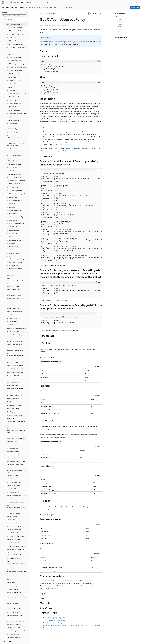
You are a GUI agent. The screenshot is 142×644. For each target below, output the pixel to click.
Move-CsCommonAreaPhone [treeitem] (15, 392)
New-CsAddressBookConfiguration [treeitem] (16, 425)
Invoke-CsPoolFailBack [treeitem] (13, 359)
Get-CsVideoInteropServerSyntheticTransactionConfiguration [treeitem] (16, 143)
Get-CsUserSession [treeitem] (12, 123)
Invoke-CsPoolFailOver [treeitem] (13, 362)
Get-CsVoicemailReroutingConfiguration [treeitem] (16, 160)
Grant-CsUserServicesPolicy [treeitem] (14, 262)
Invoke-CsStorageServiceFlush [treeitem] (15, 372)
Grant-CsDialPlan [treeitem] (11, 214)
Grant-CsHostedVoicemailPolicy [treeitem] (15, 223)
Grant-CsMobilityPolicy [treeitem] (13, 233)
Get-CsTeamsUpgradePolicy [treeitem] (14, 24)
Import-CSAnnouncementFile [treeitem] (15, 272)
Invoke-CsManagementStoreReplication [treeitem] (15, 355)
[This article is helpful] (130, 37)
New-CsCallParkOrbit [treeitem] (12, 479)
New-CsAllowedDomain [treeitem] (13, 445)
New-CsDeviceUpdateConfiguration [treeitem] (16, 546)
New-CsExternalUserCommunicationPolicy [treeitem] (16, 598)
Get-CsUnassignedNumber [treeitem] (14, 80)
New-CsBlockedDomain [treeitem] (13, 476)
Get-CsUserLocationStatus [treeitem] (14, 103)
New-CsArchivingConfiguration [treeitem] (15, 455)
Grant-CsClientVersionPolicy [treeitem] (14, 207)
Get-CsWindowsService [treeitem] (13, 187)
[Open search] (133, 2)
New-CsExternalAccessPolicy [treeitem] (14, 592)
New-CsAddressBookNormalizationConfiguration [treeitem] (16, 430)
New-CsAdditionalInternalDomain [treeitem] (16, 422)
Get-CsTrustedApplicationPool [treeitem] (15, 70)
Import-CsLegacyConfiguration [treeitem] (15, 298)
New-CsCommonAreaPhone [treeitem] (14, 530)
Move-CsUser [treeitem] (10, 418)
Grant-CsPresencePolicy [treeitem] (13, 247)
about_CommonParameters (48, 588)
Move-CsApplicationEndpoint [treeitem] (15, 389)
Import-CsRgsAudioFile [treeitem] (13, 308)
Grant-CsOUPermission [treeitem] (13, 237)
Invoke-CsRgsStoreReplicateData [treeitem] (16, 369)
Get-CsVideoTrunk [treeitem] (12, 149)
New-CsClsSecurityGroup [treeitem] (14, 526)
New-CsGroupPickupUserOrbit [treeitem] (15, 615)
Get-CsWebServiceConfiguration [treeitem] (15, 184)
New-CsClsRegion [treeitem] (11, 520)
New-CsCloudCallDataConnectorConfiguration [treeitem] (16, 508)
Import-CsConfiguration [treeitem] (13, 286)
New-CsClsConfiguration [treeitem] (13, 513)
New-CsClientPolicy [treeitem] (12, 489)
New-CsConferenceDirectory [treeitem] (14, 533)
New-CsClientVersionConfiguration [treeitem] (16, 495)
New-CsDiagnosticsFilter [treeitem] (13, 558)
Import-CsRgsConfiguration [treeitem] (14, 312)
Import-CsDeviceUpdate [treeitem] (13, 290)
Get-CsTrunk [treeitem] (10, 54)
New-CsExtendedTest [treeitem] (12, 589)
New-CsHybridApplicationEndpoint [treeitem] (16, 631)
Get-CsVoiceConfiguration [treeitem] (14, 155)
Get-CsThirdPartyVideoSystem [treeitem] (15, 44)
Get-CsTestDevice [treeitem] (11, 37)
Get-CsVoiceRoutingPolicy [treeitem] (14, 174)
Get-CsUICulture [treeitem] (11, 77)
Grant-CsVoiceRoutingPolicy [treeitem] (14, 269)
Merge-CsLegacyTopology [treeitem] (14, 382)
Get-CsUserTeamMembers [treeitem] (14, 132)
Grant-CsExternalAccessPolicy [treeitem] (15, 217)
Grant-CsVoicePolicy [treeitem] (12, 265)
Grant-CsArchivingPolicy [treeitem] (13, 197)
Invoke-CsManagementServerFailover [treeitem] (15, 349)
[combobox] (14, 16)
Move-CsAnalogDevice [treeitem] (13, 385)
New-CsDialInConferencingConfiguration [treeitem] (16, 570)
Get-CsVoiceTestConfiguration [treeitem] (15, 177)
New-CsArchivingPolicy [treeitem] (13, 458)
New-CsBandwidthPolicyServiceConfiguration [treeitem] (16, 470)
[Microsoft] (3, 2)
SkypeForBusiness (51, 13)
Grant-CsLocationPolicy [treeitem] (13, 230)
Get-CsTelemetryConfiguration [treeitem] (15, 28)
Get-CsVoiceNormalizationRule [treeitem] (15, 164)
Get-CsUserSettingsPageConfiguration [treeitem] (16, 128)
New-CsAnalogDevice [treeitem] (12, 448)
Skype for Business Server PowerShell (55, 25)
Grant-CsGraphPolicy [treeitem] (12, 220)
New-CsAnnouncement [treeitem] (13, 451)
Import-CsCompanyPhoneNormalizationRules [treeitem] (16, 281)
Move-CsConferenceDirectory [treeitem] (15, 395)
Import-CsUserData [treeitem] (12, 315)
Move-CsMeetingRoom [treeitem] (13, 408)
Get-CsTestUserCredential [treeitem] (14, 41)
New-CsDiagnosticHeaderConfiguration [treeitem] (16, 554)
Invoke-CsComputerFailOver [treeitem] (14, 341)
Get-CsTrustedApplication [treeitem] (14, 61)
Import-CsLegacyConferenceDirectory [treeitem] (15, 294)
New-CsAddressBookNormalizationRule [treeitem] (16, 437)
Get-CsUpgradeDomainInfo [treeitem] (14, 84)
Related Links (120, 31)
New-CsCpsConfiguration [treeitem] (14, 543)
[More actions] (101, 14)
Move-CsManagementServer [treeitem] (15, 405)
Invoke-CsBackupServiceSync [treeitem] (15, 331)
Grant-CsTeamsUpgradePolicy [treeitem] (15, 253)
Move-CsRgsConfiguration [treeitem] (14, 412)
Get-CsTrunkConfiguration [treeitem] (14, 57)
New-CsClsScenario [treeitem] (12, 523)
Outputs (119, 29)
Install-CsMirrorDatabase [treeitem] (13, 325)
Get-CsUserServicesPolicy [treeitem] (14, 120)
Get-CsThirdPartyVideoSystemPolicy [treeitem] (17, 47)
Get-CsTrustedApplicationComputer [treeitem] (16, 64)
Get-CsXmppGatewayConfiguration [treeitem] (16, 194)
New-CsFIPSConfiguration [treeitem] (14, 612)
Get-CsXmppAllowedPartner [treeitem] (14, 190)
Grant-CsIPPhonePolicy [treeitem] (13, 227)
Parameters (120, 24)
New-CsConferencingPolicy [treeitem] (14, 539)
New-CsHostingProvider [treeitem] (13, 628)
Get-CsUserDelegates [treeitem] (12, 100)
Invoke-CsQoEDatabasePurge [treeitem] (15, 366)
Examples (119, 22)
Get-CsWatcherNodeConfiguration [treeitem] (16, 181)
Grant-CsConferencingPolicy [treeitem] (14, 210)
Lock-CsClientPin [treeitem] (11, 379)
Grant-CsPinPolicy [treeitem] (12, 243)
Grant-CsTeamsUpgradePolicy (53, 623)
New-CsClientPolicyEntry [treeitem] (13, 492)
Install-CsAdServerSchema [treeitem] (14, 318)
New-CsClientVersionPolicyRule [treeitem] (15, 502)
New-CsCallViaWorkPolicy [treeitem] (14, 482)
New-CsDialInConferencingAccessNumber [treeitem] (16, 564)
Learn (42, 13)
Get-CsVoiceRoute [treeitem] (12, 171)
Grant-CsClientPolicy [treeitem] (12, 204)
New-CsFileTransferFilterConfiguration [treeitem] (15, 608)
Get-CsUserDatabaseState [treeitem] (14, 97)
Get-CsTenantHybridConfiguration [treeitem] (16, 31)
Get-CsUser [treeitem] (10, 87)
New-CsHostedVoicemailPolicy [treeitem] (15, 624)
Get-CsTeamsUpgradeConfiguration (54, 618)
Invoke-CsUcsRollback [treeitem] (13, 375)
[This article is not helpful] (132, 37)
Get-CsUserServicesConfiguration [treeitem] (16, 117)
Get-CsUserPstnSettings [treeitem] (13, 110)
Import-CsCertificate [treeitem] (12, 275)
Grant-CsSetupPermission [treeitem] (14, 250)
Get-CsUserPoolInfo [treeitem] (12, 107)
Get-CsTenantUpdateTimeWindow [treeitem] (16, 34)
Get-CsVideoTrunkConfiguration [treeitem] (15, 152)
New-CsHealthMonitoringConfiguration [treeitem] (16, 620)
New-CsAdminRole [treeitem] (12, 441)
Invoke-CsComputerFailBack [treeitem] (14, 338)
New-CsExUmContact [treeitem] (12, 603)
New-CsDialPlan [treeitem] (11, 582)
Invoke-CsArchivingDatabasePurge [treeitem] (16, 328)
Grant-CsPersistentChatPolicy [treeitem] (15, 240)
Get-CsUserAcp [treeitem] (11, 90)
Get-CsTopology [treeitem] (11, 51)
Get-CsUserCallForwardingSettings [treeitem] (16, 94)
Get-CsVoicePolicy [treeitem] (12, 167)
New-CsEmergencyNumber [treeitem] (14, 586)
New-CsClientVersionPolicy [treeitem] (14, 499)
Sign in (138, 2)
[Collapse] (26, 12)
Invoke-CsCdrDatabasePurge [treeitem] (15, 335)
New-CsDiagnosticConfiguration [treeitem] (15, 549)
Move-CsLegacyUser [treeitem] (12, 402)
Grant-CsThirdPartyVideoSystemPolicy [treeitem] (15, 258)
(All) (42, 390)
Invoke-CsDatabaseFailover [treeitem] (14, 345)
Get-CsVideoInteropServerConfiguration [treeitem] (16, 137)
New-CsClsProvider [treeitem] (12, 516)
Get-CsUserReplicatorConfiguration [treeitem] (16, 113)
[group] (71, 217)
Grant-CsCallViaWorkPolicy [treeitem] (14, 200)
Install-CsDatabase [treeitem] (12, 322)
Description (119, 19)
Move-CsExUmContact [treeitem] (13, 399)
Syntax (119, 17)
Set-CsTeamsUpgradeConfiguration (54, 620)
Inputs (119, 26)
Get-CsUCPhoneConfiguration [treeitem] (15, 74)
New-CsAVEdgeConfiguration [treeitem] (15, 465)
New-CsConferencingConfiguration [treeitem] (16, 536)
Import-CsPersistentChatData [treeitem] (15, 305)
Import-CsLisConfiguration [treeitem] (14, 302)
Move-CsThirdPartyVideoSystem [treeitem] (16, 415)
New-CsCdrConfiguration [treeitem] (13, 486)
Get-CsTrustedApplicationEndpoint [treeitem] (16, 67)
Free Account (135, 7)
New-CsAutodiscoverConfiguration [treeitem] (16, 461)
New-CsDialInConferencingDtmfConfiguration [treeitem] (17, 577)
